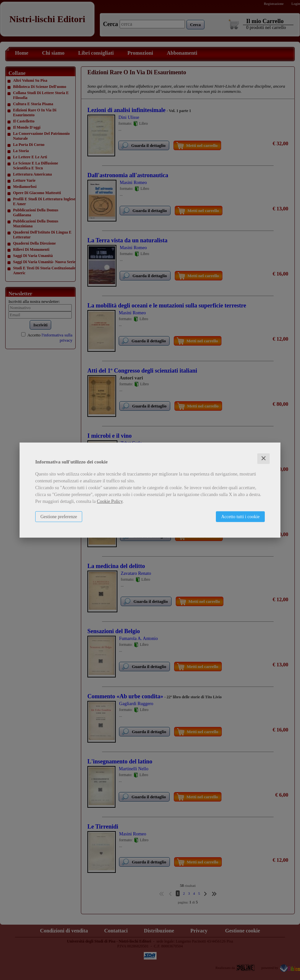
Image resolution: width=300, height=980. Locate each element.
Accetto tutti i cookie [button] (240, 517)
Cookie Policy (110, 501)
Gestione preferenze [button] (59, 517)
